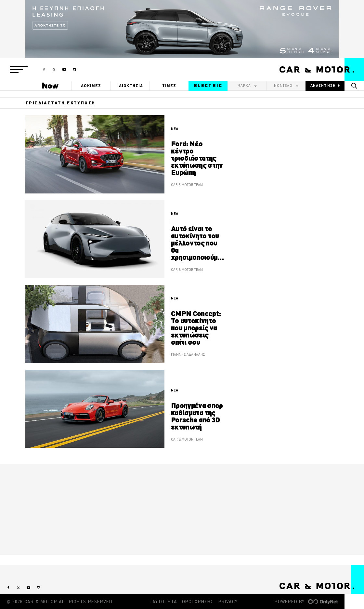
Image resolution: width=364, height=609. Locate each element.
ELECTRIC (208, 86)
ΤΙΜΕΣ (169, 86)
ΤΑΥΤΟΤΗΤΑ (163, 602)
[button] (19, 70)
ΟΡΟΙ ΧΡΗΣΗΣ (198, 602)
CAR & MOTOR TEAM (187, 185)
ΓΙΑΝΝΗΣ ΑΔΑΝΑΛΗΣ (188, 354)
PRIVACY (228, 602)
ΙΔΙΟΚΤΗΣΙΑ (130, 86)
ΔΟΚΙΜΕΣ (91, 86)
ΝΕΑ (175, 129)
